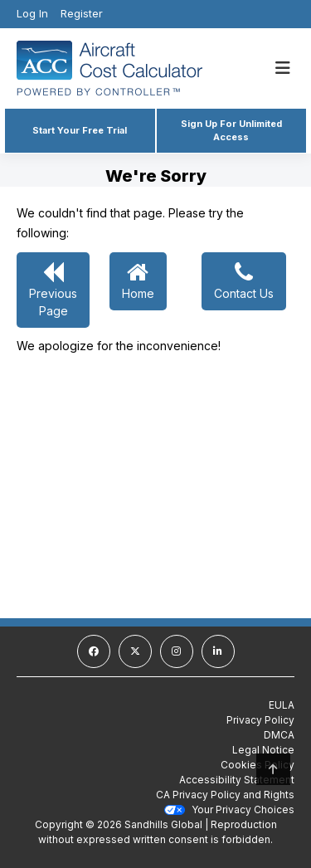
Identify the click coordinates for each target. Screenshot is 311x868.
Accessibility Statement (237, 780)
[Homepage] (127, 68)
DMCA (279, 735)
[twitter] (135, 651)
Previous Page (53, 289)
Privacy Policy (260, 720)
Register (82, 13)
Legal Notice (263, 750)
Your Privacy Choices (229, 809)
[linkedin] (218, 651)
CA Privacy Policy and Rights (225, 795)
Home (138, 280)
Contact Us (244, 280)
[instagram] (177, 651)
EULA (282, 705)
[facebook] (94, 651)
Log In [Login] (32, 13)
